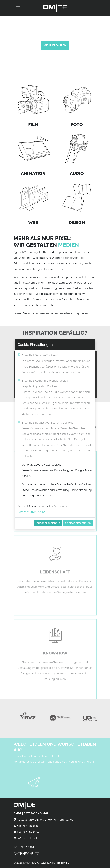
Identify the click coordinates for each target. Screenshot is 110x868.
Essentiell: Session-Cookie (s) (57, 364)
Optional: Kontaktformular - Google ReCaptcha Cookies (57, 491)
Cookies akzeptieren (78, 523)
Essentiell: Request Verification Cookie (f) (57, 440)
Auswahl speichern (48, 523)
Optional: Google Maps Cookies (57, 471)
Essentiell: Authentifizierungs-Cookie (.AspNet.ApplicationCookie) (57, 398)
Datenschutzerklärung (32, 512)
